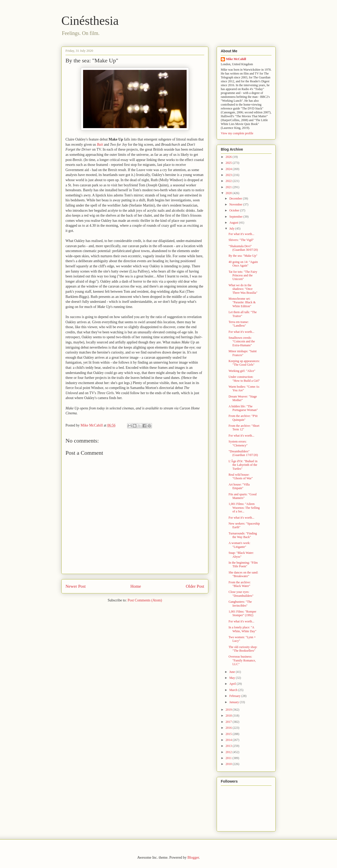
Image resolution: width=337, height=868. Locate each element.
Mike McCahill (236, 59)
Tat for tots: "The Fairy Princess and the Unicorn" (243, 275)
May (233, 678)
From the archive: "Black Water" (240, 584)
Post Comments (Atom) (145, 600)
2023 (229, 175)
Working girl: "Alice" (242, 371)
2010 (229, 764)
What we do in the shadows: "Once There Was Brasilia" (243, 289)
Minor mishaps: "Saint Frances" (243, 353)
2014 (229, 740)
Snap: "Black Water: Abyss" (241, 555)
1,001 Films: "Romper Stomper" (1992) (242, 613)
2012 (229, 752)
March (234, 690)
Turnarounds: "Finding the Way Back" (243, 535)
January (235, 702)
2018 (229, 716)
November (236, 204)
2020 (229, 193)
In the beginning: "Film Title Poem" (243, 564)
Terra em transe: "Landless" (239, 324)
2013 (229, 746)
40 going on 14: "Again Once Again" (243, 264)
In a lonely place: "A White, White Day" (242, 629)
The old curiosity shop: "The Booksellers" (243, 649)
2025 (229, 163)
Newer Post (76, 586)
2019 (229, 710)
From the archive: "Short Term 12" (244, 428)
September (236, 217)
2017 (229, 722)
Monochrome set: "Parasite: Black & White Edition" (242, 302)
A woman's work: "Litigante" (239, 545)
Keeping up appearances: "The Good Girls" (244, 363)
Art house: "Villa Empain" (239, 486)
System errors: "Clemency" (238, 443)
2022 (229, 181)
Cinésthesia (90, 21)
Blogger (193, 858)
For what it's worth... (241, 234)
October (235, 210)
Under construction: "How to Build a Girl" (244, 379)
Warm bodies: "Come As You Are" (244, 388)
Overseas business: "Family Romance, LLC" (242, 660)
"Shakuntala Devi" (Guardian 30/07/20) (243, 248)
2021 (229, 187)
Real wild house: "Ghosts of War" (241, 476)
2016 (229, 728)
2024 (229, 169)
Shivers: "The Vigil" (241, 240)
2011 (229, 758)
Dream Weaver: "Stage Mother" (243, 398)
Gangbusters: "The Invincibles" (240, 604)
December (236, 198)
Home (136, 586)
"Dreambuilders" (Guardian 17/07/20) (243, 453)
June (233, 672)
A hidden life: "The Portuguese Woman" (243, 408)
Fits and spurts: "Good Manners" (243, 496)
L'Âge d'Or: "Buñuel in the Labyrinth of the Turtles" (243, 465)
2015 (229, 734)
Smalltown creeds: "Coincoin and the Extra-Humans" (242, 341)
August (234, 223)
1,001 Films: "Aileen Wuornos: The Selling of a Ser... (244, 508)
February (235, 696)
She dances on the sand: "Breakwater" (243, 574)
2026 (229, 157)
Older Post (195, 586)
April (233, 684)
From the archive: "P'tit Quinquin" (243, 418)
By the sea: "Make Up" (243, 256)
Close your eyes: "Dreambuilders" (241, 594)
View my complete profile (237, 133)
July (232, 229)
